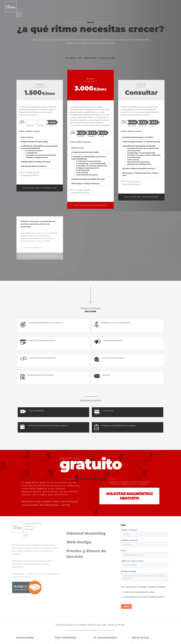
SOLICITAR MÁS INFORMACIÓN (40, 188)
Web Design (79, 542)
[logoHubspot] (27, 581)
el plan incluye (33, 172)
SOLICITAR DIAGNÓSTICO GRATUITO (129, 496)
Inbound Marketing (86, 533)
